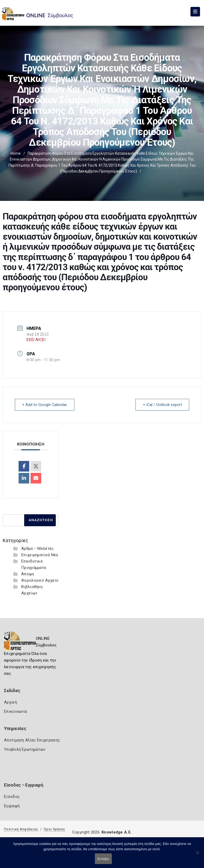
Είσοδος (12, 796)
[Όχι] (197, 855)
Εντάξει (103, 859)
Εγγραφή (12, 806)
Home (16, 153)
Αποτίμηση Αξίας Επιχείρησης (32, 740)
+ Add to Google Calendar (45, 405)
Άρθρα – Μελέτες (38, 548)
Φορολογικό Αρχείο (40, 580)
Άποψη (28, 574)
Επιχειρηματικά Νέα (40, 555)
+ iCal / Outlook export (162, 405)
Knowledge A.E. (117, 832)
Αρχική (10, 702)
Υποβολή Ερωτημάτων (25, 749)
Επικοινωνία (15, 711)
